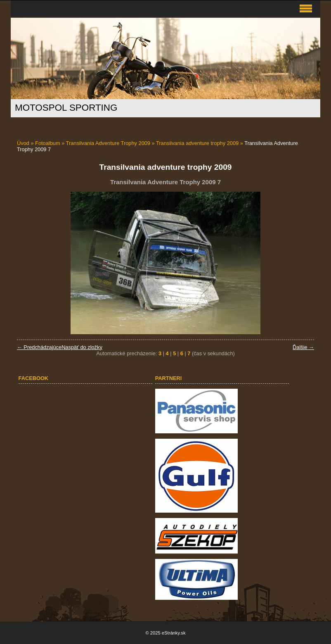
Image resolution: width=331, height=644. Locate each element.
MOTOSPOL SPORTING (66, 108)
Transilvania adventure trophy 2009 (197, 143)
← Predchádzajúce (39, 347)
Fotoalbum (47, 143)
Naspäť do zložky (82, 347)
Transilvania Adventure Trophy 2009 (108, 143)
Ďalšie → (303, 347)
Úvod (23, 143)
